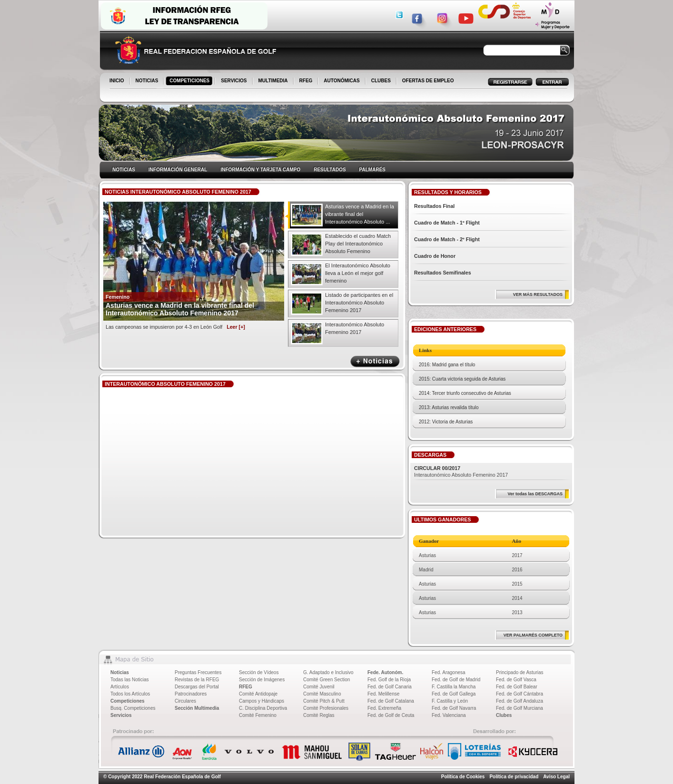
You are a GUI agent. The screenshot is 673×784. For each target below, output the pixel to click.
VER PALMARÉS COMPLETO (533, 635)
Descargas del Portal (197, 687)
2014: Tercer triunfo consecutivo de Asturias (465, 393)
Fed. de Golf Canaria (390, 687)
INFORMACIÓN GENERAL (178, 170)
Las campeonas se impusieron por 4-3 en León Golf (175, 327)
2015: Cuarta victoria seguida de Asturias (462, 379)
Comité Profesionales (326, 708)
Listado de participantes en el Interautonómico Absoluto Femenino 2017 (359, 303)
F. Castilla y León (450, 701)
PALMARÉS (372, 170)
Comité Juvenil (319, 687)
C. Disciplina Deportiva (263, 708)
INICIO (118, 81)
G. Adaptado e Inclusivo (328, 672)
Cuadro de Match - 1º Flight (447, 223)
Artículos (120, 687)
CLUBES (381, 81)
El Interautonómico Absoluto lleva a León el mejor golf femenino (358, 273)
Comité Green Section (327, 680)
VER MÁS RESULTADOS (538, 294)
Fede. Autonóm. (385, 672)
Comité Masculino (322, 694)
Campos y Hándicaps (262, 701)
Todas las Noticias (130, 680)
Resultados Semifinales (443, 273)
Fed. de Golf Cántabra (520, 694)
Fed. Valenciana (449, 715)
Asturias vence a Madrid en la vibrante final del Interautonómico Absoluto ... (360, 214)
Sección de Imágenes (262, 680)
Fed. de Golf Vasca (516, 680)
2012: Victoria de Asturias (446, 422)
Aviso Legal (556, 777)
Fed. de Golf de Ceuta (391, 715)
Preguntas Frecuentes (198, 672)
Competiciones (128, 701)
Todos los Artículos (130, 694)
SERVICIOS (234, 81)
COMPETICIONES (190, 81)
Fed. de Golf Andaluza (520, 701)
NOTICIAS (148, 81)
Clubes (504, 715)
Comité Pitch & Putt (324, 701)
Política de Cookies (463, 777)
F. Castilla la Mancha (454, 687)
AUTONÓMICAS (341, 81)
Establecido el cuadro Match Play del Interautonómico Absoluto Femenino (358, 244)
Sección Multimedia (197, 708)
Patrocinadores (191, 694)
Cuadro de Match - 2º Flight (447, 239)
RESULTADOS (330, 170)
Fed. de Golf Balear (517, 687)
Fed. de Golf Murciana (520, 708)
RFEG (307, 81)
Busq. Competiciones (133, 708)
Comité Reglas (319, 715)
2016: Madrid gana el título (447, 365)
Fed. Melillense (383, 694)
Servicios (121, 715)
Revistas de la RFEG (197, 680)
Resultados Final (434, 206)
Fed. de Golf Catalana (391, 701)
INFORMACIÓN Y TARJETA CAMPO (260, 170)
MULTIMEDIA (274, 81)
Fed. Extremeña (384, 708)
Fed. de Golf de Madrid (456, 680)
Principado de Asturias (520, 672)
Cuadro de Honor (435, 256)
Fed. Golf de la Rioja (389, 680)
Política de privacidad (514, 777)
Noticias (120, 672)
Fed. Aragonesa (449, 672)
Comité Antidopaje (258, 694)
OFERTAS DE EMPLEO (428, 81)
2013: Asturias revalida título (449, 407)
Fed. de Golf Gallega (454, 694)
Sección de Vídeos (259, 672)
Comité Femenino (258, 715)
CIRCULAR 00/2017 (437, 468)
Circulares (185, 701)
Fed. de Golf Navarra (454, 708)
